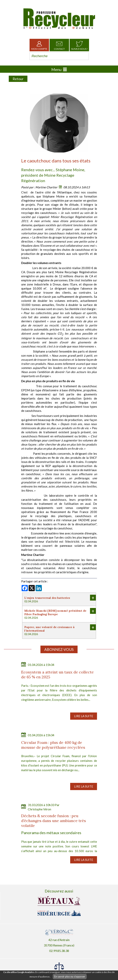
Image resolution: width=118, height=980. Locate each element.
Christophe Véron (39, 809)
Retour (18, 79)
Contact (59, 45)
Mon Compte (39, 45)
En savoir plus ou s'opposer (70, 976)
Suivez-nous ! (79, 45)
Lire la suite (84, 716)
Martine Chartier (46, 187)
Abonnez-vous (59, 649)
